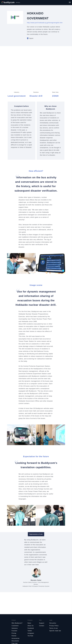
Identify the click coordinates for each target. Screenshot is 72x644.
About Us (31, 626)
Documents (15, 641)
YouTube (30, 636)
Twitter (30, 631)
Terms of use (54, 628)
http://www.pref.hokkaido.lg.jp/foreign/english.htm (45, 23)
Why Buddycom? (17, 623)
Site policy (53, 623)
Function (14, 631)
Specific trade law (55, 631)
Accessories (16, 638)
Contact (42, 626)
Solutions (15, 628)
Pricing (14, 633)
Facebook (31, 628)
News (29, 623)
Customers (15, 626)
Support (42, 623)
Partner (14, 636)
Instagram (31, 633)
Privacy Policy (54, 626)
